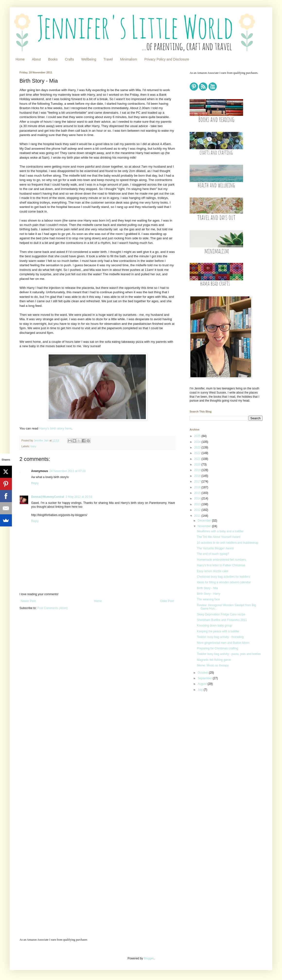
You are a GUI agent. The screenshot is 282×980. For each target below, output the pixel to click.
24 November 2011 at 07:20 (67, 471)
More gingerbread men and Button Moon (223, 643)
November (205, 526)
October (203, 673)
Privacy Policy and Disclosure (167, 59)
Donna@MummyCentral (48, 497)
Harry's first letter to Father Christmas (221, 565)
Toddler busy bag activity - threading (220, 637)
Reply (35, 483)
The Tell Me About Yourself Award (219, 537)
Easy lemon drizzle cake (213, 571)
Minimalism (129, 59)
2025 (198, 436)
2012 (198, 510)
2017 (198, 481)
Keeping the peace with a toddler (218, 631)
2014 (198, 499)
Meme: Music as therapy (213, 665)
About (36, 59)
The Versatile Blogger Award (215, 548)
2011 (198, 516)
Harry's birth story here (55, 428)
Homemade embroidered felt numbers (221, 560)
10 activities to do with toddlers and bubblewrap (228, 543)
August (203, 684)
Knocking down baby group (215, 626)
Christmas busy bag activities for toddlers (224, 577)
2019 (198, 470)
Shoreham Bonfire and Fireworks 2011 (222, 620)
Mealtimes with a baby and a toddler (220, 531)
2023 (198, 447)
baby (33, 446)
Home (20, 59)
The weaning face (208, 599)
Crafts (69, 59)
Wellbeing (89, 59)
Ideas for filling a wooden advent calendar (224, 582)
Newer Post (28, 601)
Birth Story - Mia (207, 588)
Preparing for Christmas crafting (217, 648)
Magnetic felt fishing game (214, 660)
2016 (198, 487)
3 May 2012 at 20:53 (79, 497)
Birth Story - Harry (209, 594)
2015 (198, 493)
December (205, 521)
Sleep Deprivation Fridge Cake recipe (221, 614)
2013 (198, 504)
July (201, 690)
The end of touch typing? (213, 554)
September (205, 678)
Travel (108, 59)
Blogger (149, 958)
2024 (198, 442)
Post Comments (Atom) (52, 608)
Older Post (167, 601)
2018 (198, 476)
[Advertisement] (215, 774)
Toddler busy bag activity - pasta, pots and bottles (229, 654)
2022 (198, 453)
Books (53, 59)
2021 (198, 459)
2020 (198, 464)
